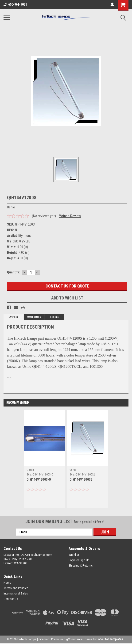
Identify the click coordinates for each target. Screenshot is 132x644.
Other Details (34, 317)
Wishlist (74, 555)
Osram (31, 470)
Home (7, 583)
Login (72, 560)
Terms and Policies (16, 588)
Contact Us (11, 599)
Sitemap (44, 639)
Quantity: (13, 272)
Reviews (54, 317)
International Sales (16, 594)
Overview (14, 317)
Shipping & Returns (81, 566)
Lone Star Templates (110, 639)
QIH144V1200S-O (39, 479)
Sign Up (84, 560)
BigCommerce (73, 639)
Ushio (73, 470)
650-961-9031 (15, 4)
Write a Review (70, 216)
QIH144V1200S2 (81, 479)
